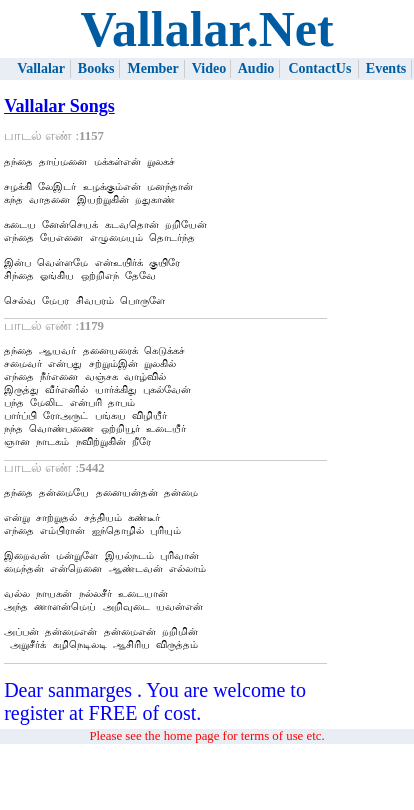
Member (152, 68)
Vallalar (41, 68)
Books (96, 68)
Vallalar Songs (59, 106)
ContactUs (319, 68)
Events (386, 68)
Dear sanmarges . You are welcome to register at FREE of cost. (155, 767)
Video (209, 68)
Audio (256, 68)
